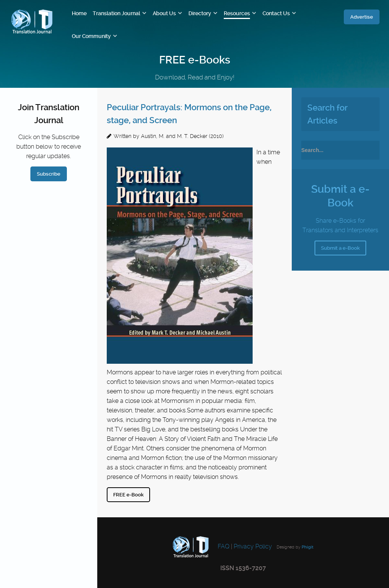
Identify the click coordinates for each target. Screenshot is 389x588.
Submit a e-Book (340, 248)
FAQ (223, 546)
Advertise (362, 17)
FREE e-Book (128, 495)
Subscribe (49, 174)
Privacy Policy (253, 546)
